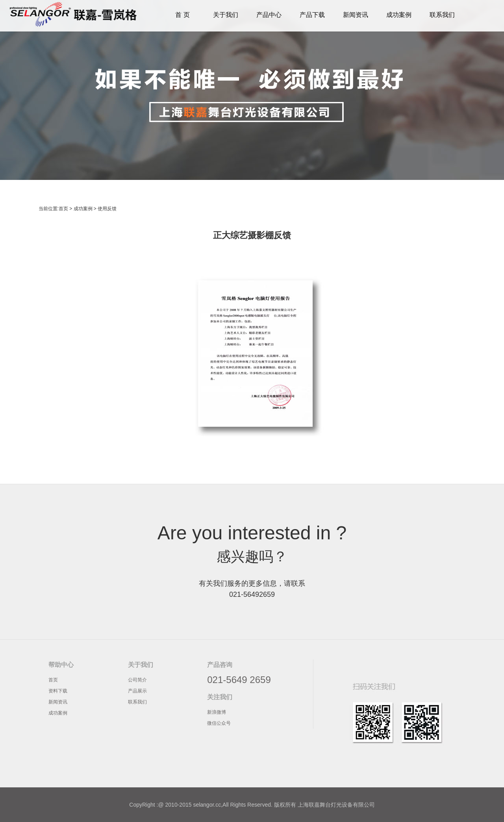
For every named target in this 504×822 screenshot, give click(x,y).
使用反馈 (107, 209)
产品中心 (269, 15)
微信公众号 (219, 723)
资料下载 (58, 691)
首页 (63, 209)
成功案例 (399, 15)
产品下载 (312, 15)
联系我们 (442, 15)
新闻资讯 (356, 15)
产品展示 (137, 691)
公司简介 (137, 680)
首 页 (182, 15)
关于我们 (226, 15)
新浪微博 (217, 712)
